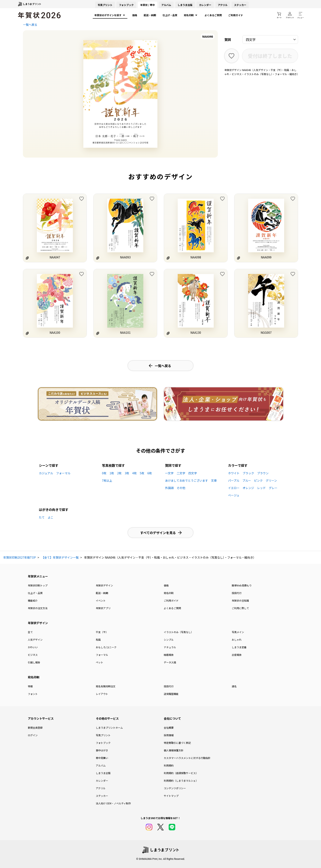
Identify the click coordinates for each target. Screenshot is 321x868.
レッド (261, 488)
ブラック (248, 473)
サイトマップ (171, 796)
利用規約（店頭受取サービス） (181, 773)
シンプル (169, 640)
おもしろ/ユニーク (106, 647)
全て (30, 632)
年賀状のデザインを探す (110, 15)
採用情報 (169, 735)
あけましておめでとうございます (186, 480)
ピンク (258, 480)
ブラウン (263, 473)
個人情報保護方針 (174, 750)
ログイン (33, 735)
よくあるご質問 (213, 15)
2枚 (119, 473)
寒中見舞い (102, 758)
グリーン (271, 480)
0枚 (104, 473)
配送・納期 (150, 15)
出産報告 (237, 655)
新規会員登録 (35, 728)
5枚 (142, 473)
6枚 (150, 473)
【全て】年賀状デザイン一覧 (60, 557)
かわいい (33, 647)
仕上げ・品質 (170, 15)
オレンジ (248, 488)
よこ (51, 517)
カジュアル (46, 473)
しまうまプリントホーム (109, 728)
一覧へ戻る (30, 25)
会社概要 (169, 728)
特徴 (30, 686)
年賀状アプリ (103, 608)
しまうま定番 (239, 647)
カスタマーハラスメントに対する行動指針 (187, 758)
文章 (214, 480)
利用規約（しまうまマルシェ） (181, 781)
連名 (234, 686)
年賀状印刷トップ (38, 585)
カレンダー (205, 5)
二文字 (181, 473)
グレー (273, 488)
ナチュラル (170, 647)
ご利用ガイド (236, 15)
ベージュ (234, 495)
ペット (99, 662)
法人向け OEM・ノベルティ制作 (113, 803)
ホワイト (234, 473)
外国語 (169, 488)
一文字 (169, 473)
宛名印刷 (191, 15)
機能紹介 (33, 600)
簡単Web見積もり (242, 585)
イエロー (234, 488)
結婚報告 (169, 655)
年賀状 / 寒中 (148, 5)
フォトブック (126, 5)
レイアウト (102, 694)
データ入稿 (170, 662)
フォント (33, 694)
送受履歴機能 (171, 694)
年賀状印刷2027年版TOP (20, 557)
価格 (135, 15)
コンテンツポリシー (175, 788)
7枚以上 (107, 480)
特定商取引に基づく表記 (177, 743)
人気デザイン (35, 640)
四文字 (193, 473)
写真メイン (238, 632)
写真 (105, 5)
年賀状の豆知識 (240, 600)
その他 (181, 488)
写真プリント (103, 735)
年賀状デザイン (104, 585)
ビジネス (33, 655)
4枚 (135, 473)
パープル (234, 480)
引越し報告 (34, 662)
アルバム (166, 5)
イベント (101, 600)
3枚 (127, 473)
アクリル (223, 5)
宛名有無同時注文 (106, 686)
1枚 (112, 473)
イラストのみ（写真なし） (179, 632)
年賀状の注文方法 (38, 608)
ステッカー (240, 5)
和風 (98, 640)
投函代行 (237, 593)
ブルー (247, 480)
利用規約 (169, 765)
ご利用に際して (240, 608)
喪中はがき (102, 750)
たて (42, 517)
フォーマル (63, 473)
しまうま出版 (185, 5)
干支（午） (102, 632)
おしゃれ (237, 640)
